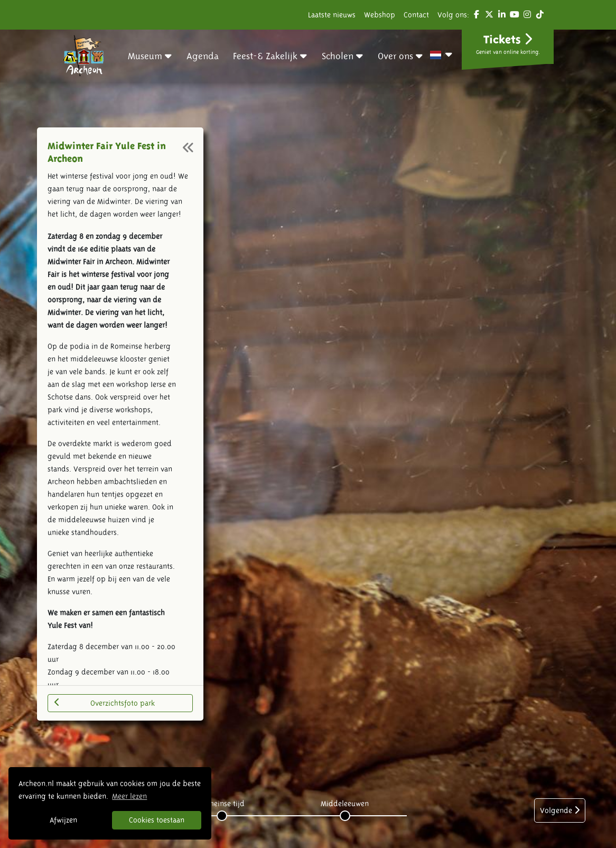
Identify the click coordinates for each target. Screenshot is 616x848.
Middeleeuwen (345, 804)
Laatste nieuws (332, 15)
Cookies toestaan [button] (157, 820)
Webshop (380, 15)
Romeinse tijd (222, 804)
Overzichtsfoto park (105, 703)
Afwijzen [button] (63, 820)
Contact (416, 15)
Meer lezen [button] (129, 796)
